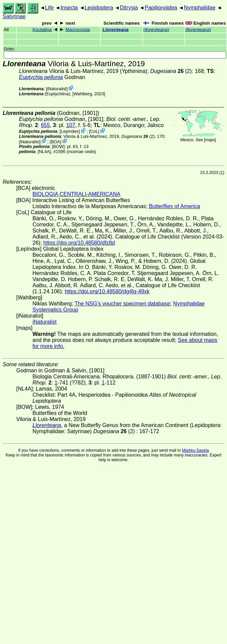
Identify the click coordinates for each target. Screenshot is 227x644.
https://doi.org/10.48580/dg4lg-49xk (107, 291)
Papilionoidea (161, 8)
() (156, 30)
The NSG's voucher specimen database (122, 304)
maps (210, 140)
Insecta (69, 8)
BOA (56, 141)
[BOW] (58, 146)
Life (49, 8)
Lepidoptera (99, 8)
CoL (94, 131)
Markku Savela (195, 450)
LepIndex (70, 131)
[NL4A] (44, 152)
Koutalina (42, 30)
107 (71, 125)
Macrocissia (78, 30)
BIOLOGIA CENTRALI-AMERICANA (76, 194)
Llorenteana (116, 30)
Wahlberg (83, 94)
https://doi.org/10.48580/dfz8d (79, 243)
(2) (171, 71)
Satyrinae (14, 16)
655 (46, 125)
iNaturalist (57, 89)
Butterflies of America (174, 206)
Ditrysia (129, 8)
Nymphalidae (199, 8)
